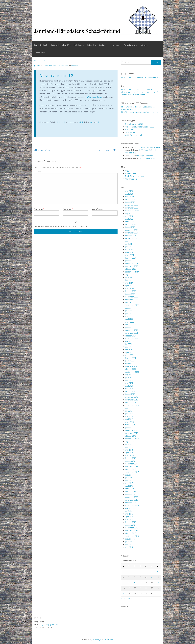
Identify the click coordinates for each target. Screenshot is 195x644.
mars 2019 (130, 422)
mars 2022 (130, 322)
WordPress (109, 639)
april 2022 (129, 319)
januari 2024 (130, 261)
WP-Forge (97, 639)
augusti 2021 (130, 341)
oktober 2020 (131, 369)
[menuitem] (40, 45)
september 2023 (132, 272)
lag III (97, 122)
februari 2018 (131, 458)
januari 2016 (130, 525)
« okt (123, 598)
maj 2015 (129, 547)
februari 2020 (131, 391)
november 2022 (132, 300)
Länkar (144, 45)
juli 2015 (129, 542)
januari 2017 (130, 494)
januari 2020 (130, 394)
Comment (38, 172)
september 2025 (132, 211)
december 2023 (132, 263)
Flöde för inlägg (131, 173)
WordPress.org (131, 179)
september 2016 (132, 506)
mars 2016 (130, 519)
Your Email (68, 209)
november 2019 (132, 400)
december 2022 (132, 297)
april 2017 (129, 486)
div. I (58, 122)
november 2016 (132, 500)
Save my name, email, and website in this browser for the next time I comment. (61, 226)
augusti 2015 (130, 539)
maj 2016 (129, 514)
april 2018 (129, 453)
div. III (63, 122)
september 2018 (132, 439)
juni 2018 (129, 447)
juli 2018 (129, 444)
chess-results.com (129, 109)
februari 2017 (131, 492)
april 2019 (129, 419)
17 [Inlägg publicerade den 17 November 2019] (158, 583)
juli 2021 (129, 344)
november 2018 (132, 433)
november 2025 (132, 208)
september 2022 (132, 305)
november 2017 (132, 467)
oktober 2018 (131, 436)
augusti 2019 (130, 408)
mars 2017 (130, 489)
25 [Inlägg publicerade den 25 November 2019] (124, 593)
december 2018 (132, 430)
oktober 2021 (131, 336)
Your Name (39, 209)
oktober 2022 (131, 302)
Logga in (129, 171)
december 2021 (132, 330)
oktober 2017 (131, 469)
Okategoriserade (41, 61)
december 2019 (132, 397)
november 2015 (132, 530)
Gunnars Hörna (40, 53)
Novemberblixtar (42, 150)
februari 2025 (131, 224)
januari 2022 (130, 327)
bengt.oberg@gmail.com (49, 625)
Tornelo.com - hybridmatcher (133, 95)
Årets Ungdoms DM (108, 150)
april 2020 (129, 386)
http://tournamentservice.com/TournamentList (140, 112)
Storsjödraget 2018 (147, 158)
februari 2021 (131, 358)
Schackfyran (130, 132)
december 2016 (132, 497)
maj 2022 (129, 316)
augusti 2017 (130, 475)
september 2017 (132, 472)
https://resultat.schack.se (131, 107)
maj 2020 (129, 383)
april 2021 (129, 352)
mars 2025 (130, 222)
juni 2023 (129, 280)
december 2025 (132, 205)
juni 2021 (129, 347)
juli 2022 (129, 311)
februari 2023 (131, 291)
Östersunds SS (149, 107)
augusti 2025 (130, 213)
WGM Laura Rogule (95, 97)
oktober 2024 (131, 236)
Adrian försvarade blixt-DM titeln (147, 147)
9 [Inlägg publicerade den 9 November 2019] (151, 577)
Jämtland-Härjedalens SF (60, 45)
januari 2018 (130, 461)
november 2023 (132, 266)
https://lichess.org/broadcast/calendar (137, 90)
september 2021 (132, 339)
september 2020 (132, 372)
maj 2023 (129, 283)
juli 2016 (129, 511)
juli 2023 (129, 277)
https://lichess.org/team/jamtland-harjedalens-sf (141, 77)
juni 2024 (129, 247)
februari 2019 (131, 425)
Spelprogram (114, 45)
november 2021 (132, 333)
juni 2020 (129, 380)
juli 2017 (129, 478)
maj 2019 (129, 416)
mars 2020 (130, 389)
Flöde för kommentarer (135, 176)
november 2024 (132, 233)
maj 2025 (129, 216)
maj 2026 (129, 191)
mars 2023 (130, 288)
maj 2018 (129, 450)
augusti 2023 (130, 275)
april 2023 (129, 286)
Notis (37, 66)
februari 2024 (131, 258)
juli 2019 (129, 411)
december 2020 (132, 364)
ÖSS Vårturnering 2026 (134, 124)
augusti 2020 (130, 375)
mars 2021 (130, 355)
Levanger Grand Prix (145, 156)
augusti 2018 (130, 442)
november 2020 (132, 366)
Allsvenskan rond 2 (56, 75)
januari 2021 (130, 361)
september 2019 (132, 405)
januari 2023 (130, 294)
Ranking (102, 45)
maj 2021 (129, 350)
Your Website (97, 209)
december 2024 (132, 230)
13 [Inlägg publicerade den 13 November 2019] (135, 583)
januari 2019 (130, 428)
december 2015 (132, 528)
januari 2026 (130, 202)
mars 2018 (130, 455)
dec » (129, 598)
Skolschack (78, 45)
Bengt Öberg (66, 66)
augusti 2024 (130, 241)
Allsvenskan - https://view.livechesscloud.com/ (139, 92)
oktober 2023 (131, 269)
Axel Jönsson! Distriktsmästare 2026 (140, 127)
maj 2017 (129, 483)
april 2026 (129, 194)
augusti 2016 (130, 508)
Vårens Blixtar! (131, 130)
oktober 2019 (131, 403)
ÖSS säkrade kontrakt (134, 135)
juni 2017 (129, 480)
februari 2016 (131, 522)
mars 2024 (130, 255)
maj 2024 (129, 250)
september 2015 (132, 536)
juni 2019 (129, 414)
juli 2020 (129, 378)
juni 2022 (129, 314)
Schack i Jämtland (40, 45)
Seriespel (90, 45)
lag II (92, 122)
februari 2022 (131, 325)
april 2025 (129, 219)
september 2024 (132, 238)
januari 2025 (130, 227)
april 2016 (129, 517)
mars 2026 (130, 197)
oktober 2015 (131, 533)
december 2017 (132, 464)
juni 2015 (129, 544)
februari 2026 (131, 199)
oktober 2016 (131, 503)
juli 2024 (129, 244)
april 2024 (129, 252)
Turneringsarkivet (131, 45)
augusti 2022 (130, 308)
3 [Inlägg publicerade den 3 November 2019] (157, 572)
